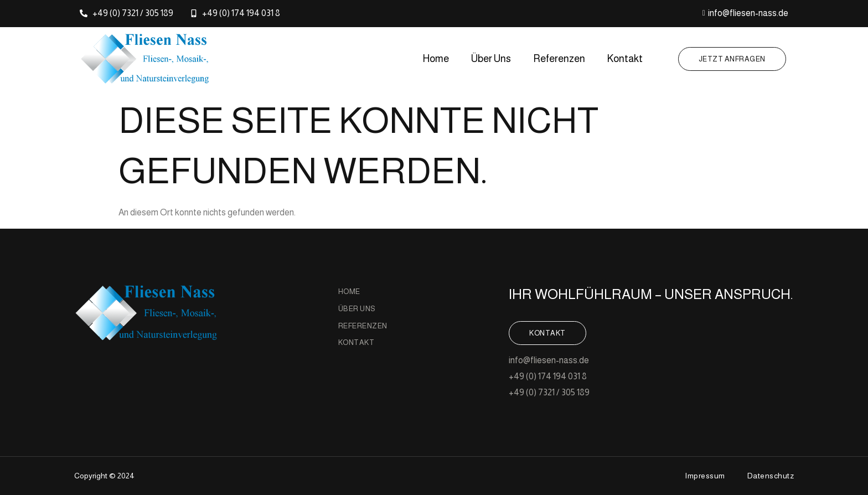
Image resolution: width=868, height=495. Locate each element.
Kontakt (625, 59)
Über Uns (491, 59)
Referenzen (559, 59)
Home (436, 59)
